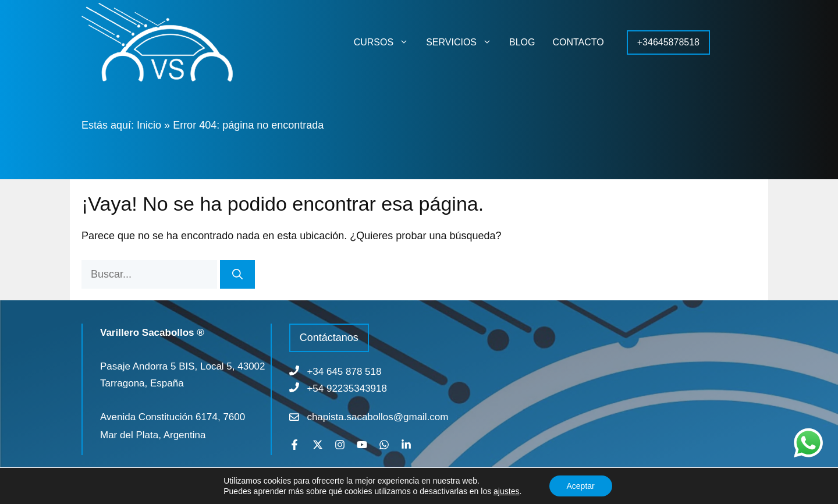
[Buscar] (237, 274)
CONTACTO (578, 42)
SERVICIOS (463, 42)
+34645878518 (668, 42)
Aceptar (581, 486)
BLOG (522, 42)
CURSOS (386, 42)
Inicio (149, 125)
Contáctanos (329, 338)
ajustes (506, 491)
